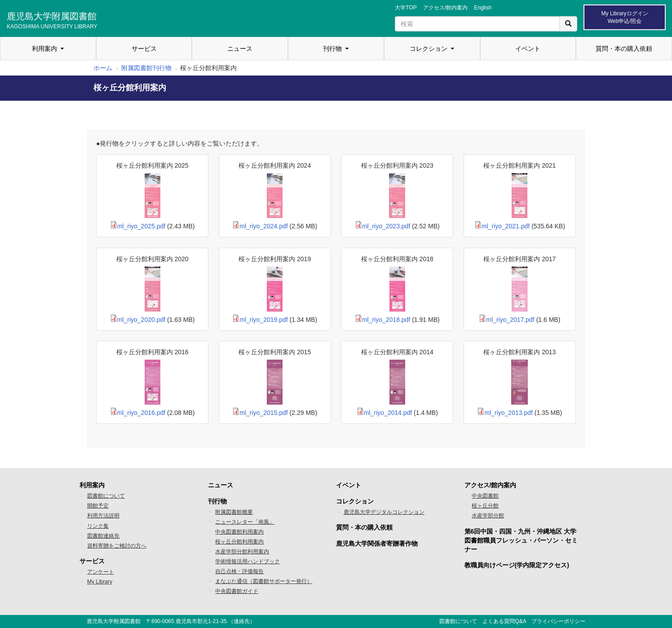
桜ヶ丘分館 (485, 506)
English (483, 8)
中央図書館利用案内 (239, 532)
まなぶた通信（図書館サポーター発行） (264, 581)
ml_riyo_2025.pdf (141, 226)
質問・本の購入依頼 (624, 49)
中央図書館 (485, 496)
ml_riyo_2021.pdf (506, 226)
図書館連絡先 (103, 536)
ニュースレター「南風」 (245, 522)
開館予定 (98, 506)
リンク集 (98, 526)
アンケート (101, 572)
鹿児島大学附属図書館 (52, 19)
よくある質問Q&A (504, 621)
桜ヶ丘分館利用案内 (239, 542)
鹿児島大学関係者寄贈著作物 (377, 543)
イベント (528, 49)
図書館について (106, 496)
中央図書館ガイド (237, 591)
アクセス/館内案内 (445, 8)
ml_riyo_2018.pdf (386, 320)
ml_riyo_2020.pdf (141, 320)
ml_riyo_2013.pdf (508, 413)
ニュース (240, 49)
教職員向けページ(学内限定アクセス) (517, 565)
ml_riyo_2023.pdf (386, 226)
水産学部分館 (488, 516)
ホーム (103, 68)
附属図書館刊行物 (146, 68)
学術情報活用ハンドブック (248, 561)
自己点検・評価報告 (239, 571)
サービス (144, 49)
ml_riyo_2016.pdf (141, 413)
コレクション (429, 49)
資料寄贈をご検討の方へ (117, 546)
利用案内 (44, 49)
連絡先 (242, 621)
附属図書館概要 (234, 512)
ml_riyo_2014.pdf (388, 413)
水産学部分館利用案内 (242, 552)
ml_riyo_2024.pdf (263, 226)
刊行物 (332, 49)
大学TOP (406, 8)
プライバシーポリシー (558, 621)
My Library (100, 582)
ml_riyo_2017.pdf (510, 320)
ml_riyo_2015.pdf (263, 413)
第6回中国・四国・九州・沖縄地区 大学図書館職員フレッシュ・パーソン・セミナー (521, 540)
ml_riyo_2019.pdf (263, 320)
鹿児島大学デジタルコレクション (384, 512)
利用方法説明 (103, 516)
